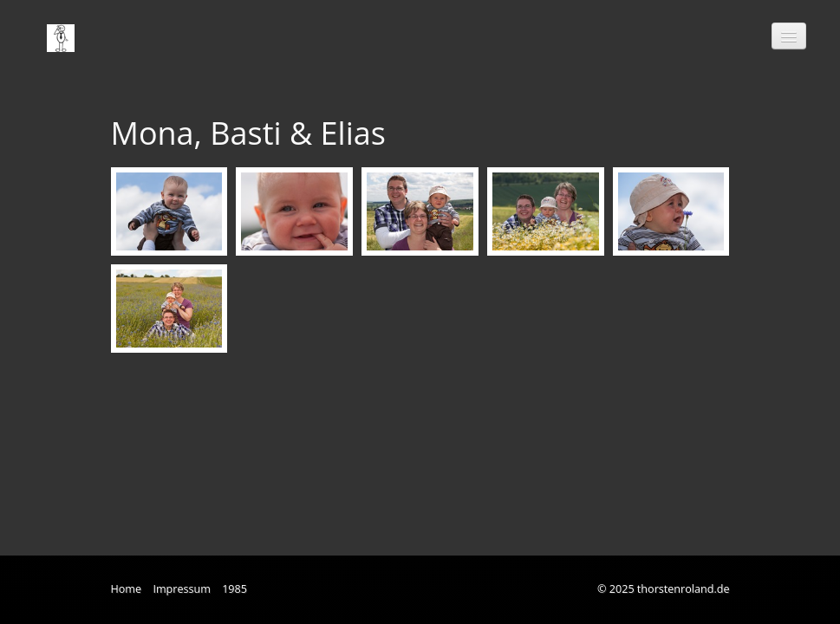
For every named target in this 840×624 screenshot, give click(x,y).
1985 (234, 589)
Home (127, 589)
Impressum (182, 589)
